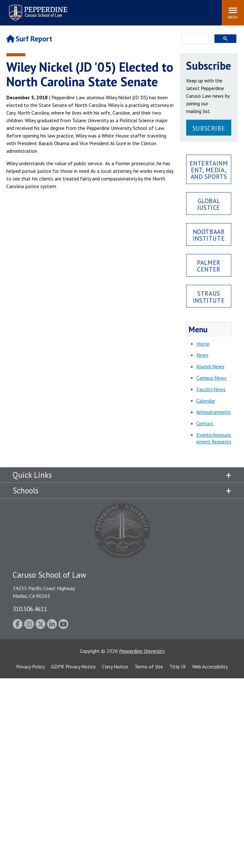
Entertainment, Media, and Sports (209, 170)
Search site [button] (131, 10)
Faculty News (211, 389)
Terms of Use (149, 667)
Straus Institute (209, 297)
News (202, 355)
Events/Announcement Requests (214, 438)
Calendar (206, 401)
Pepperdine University (142, 651)
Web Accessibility (210, 667)
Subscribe (209, 128)
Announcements (213, 412)
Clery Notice (115, 667)
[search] (193, 39)
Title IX (178, 667)
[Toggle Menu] (233, 13)
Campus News (211, 378)
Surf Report (29, 39)
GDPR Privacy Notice (73, 667)
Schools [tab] (26, 490)
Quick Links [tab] (32, 475)
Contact (205, 423)
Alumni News (210, 366)
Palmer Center (209, 266)
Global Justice (209, 204)
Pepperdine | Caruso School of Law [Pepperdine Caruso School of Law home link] (37, 9)
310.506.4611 (30, 609)
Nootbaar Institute (209, 235)
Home (203, 344)
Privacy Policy (30, 667)
